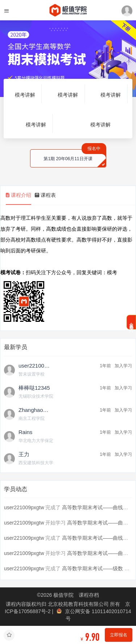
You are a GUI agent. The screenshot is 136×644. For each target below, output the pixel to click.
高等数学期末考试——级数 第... (98, 568)
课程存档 (89, 595)
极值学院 (63, 595)
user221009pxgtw (24, 507)
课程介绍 (18, 195)
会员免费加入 (131, 322)
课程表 (45, 195)
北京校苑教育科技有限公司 (79, 604)
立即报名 (119, 635)
